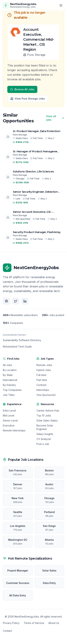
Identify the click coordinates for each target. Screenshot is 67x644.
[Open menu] (61, 5)
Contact (7, 631)
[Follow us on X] (16, 301)
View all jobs (55, 118)
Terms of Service (34, 623)
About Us (54, 623)
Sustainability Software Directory (22, 340)
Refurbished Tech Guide (17, 347)
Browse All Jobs (22, 89)
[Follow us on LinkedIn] (25, 301)
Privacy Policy (11, 623)
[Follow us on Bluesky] (6, 301)
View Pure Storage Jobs (28, 99)
